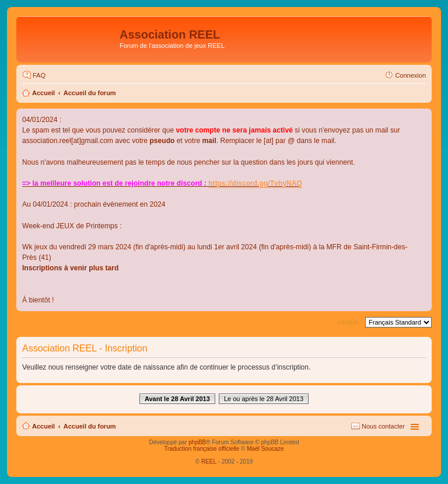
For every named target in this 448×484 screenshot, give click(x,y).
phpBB (197, 442)
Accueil (43, 93)
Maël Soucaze (265, 449)
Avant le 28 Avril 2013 (177, 399)
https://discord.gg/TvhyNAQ (255, 183)
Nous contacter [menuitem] (383, 426)
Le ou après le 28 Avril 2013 (264, 399)
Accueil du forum (90, 93)
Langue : (350, 322)
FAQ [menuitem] (39, 75)
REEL (209, 462)
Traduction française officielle (202, 449)
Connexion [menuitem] (410, 75)
